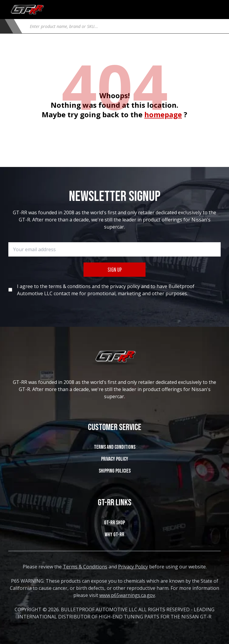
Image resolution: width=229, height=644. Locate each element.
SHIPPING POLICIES (115, 471)
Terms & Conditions (85, 567)
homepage (163, 114)
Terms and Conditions (115, 447)
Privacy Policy (115, 459)
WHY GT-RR (114, 535)
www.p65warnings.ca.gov (127, 595)
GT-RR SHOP (114, 523)
